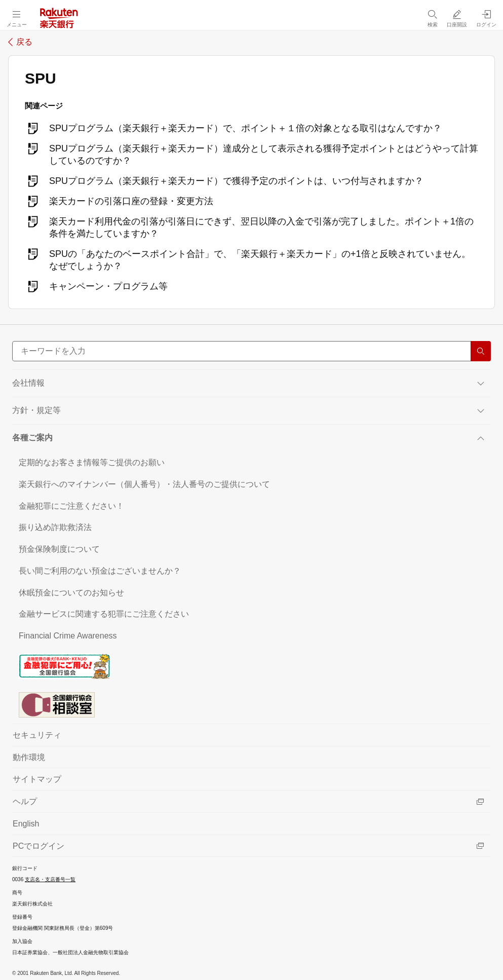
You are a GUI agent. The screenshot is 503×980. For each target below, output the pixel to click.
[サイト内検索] (251, 351)
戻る (24, 42)
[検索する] (481, 351)
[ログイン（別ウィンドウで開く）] (486, 18)
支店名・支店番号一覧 (50, 879)
